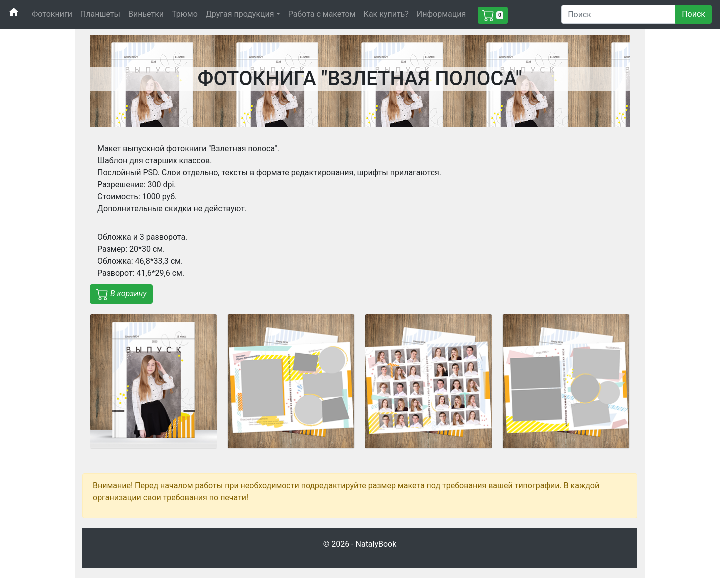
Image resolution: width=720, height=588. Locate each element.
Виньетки (146, 14)
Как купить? (386, 14)
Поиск (694, 14)
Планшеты (100, 14)
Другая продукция (240, 14)
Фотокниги (52, 14)
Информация (441, 14)
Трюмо (185, 14)
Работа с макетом (322, 14)
